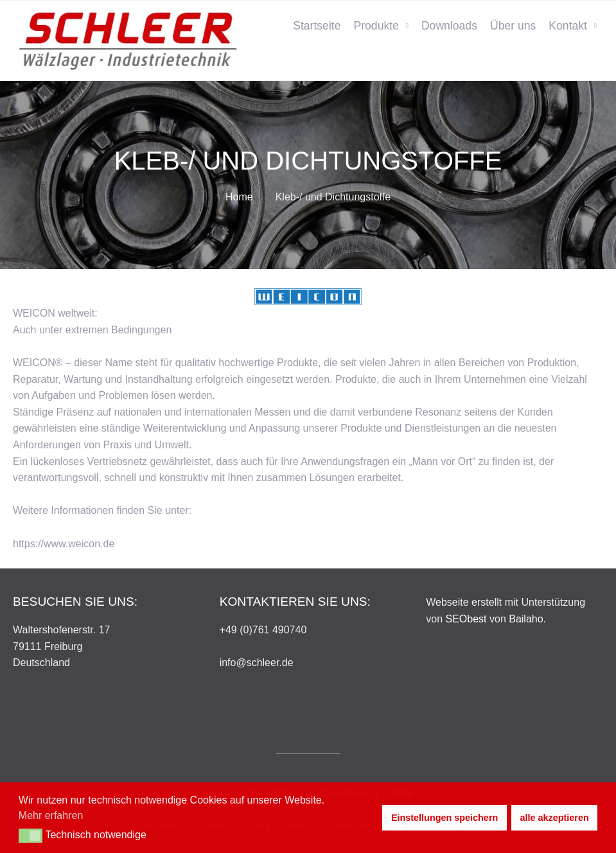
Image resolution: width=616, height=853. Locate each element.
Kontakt (568, 26)
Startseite (317, 26)
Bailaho (526, 619)
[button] (31, 836)
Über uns (513, 26)
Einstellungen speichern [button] (444, 818)
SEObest (466, 619)
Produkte (376, 26)
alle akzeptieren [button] (555, 818)
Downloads (449, 26)
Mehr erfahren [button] (51, 815)
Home (239, 197)
